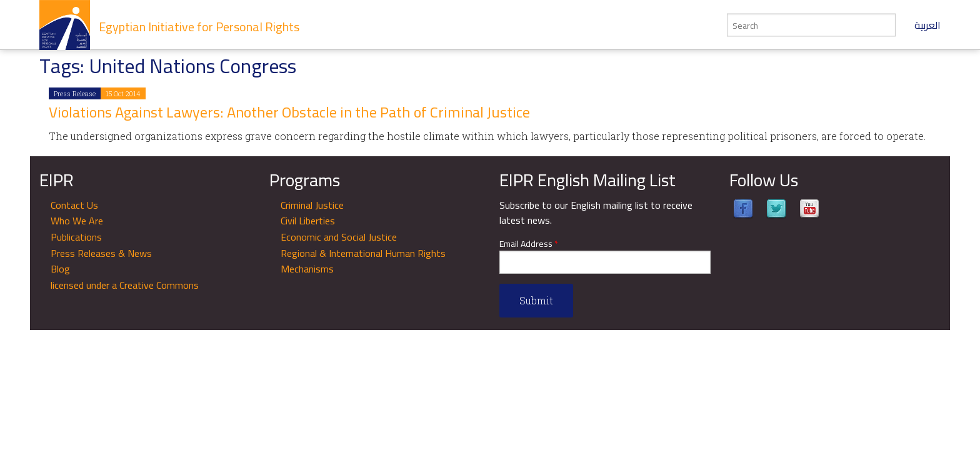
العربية (927, 25)
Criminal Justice (312, 205)
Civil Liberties (308, 221)
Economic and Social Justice (339, 237)
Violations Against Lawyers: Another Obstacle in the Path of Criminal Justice (289, 112)
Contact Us (74, 205)
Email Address (529, 244)
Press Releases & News (101, 253)
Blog (60, 269)
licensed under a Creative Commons (125, 285)
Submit (536, 300)
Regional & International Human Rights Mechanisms (363, 261)
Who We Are (77, 221)
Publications (76, 237)
